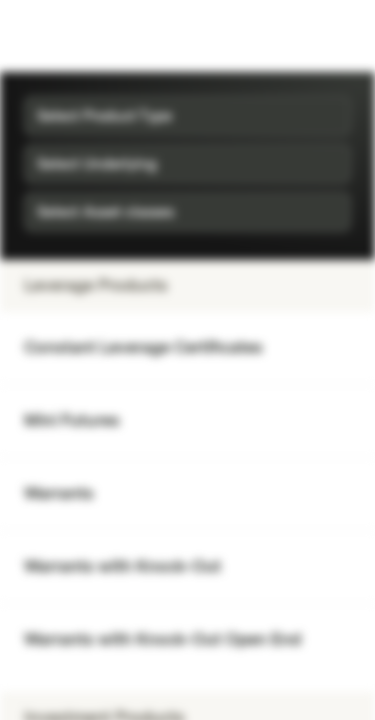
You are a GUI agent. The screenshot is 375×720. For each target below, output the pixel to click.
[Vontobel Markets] (78, 36)
